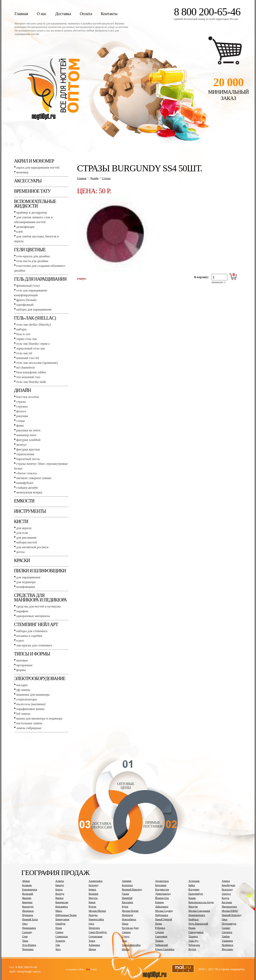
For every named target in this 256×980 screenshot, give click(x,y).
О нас (42, 14)
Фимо (20, 425)
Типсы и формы (32, 654)
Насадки (22, 685)
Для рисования (26, 537)
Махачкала (28, 911)
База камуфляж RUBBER (31, 372)
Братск (59, 889)
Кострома (227, 902)
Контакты (109, 14)
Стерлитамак (95, 936)
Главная (21, 14)
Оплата (86, 14)
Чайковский (161, 945)
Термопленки (25, 454)
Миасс (59, 911)
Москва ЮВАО (230, 911)
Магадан (193, 907)
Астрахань (194, 881)
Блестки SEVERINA (28, 397)
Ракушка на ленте (28, 430)
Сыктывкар (161, 936)
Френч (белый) (26, 300)
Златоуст (226, 894)
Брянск (92, 889)
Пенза (125, 924)
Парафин (22, 611)
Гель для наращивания (40, 279)
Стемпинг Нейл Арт (36, 625)
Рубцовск (160, 928)
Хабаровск (94, 945)
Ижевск (59, 898)
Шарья (92, 949)
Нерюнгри (127, 915)
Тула (124, 941)
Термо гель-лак (27, 339)
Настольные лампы (29, 723)
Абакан (26, 881)
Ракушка (22, 416)
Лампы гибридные (29, 728)
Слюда (21, 421)
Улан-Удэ (193, 941)
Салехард (27, 932)
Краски (22, 560)
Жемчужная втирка (29, 492)
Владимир (194, 889)
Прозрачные (24, 665)
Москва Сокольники (199, 911)
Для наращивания (28, 577)
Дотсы (20, 552)
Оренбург (61, 924)
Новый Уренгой (164, 919)
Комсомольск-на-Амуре (201, 902)
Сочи (25, 936)
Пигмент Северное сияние (34, 478)
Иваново (27, 898)
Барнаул (60, 885)
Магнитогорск (229, 907)
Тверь (25, 941)
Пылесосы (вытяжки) (31, 704)
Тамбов (226, 936)
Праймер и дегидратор (32, 212)
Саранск (126, 932)
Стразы (21, 402)
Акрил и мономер (34, 161)
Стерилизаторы (27, 699)
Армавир (127, 881)
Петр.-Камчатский (198, 924)
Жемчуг (21, 445)
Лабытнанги (162, 907)
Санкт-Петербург (98, 932)
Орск (91, 924)
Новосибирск (129, 919)
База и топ (23, 334)
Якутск (192, 949)
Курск (125, 907)
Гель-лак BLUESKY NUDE (31, 382)
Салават (226, 928)
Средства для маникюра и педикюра (40, 598)
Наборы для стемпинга (32, 631)
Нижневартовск (197, 915)
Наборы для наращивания (34, 309)
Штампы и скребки (29, 636)
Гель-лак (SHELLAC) (35, 318)
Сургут (126, 936)
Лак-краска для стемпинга (34, 645)
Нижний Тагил (30, 919)
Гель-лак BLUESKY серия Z (33, 344)
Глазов (125, 894)
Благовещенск (30, 889)
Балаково (27, 885)
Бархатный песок (28, 459)
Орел (25, 924)
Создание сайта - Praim (81, 969)
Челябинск (227, 945)
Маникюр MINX (26, 435)
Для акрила (24, 528)
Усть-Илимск (29, 945)
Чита (58, 949)
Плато (20, 640)
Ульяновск (227, 941)
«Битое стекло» (27, 473)
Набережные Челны (66, 915)
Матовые (22, 660)
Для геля (22, 533)
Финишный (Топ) (28, 286)
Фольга (21, 411)
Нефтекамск (162, 915)
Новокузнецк (62, 919)
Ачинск (226, 881)
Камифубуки (25, 483)
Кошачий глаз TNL (28, 358)
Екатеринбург (196, 894)
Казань (192, 898)
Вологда (60, 894)
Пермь (158, 924)
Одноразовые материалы (33, 616)
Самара (59, 932)
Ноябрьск (194, 919)
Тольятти (60, 941)
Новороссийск (96, 919)
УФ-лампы (23, 690)
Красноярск (62, 907)
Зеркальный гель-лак (31, 348)
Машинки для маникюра (33, 694)
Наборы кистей (27, 542)
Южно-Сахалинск (165, 949)
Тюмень (159, 941)
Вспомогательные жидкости (35, 204)
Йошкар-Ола (162, 898)
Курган (92, 907)
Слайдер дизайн (27, 487)
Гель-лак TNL (24, 353)
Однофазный (25, 305)
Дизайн (22, 390)
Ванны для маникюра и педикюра (39, 718)
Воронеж (93, 894)
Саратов (159, 932)
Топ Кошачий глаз (28, 377)
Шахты (126, 949)
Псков (59, 928)
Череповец (28, 949)
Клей (20, 231)
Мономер (22, 172)
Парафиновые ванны (30, 709)
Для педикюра (26, 582)
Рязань (192, 928)
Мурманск (28, 915)
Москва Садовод (164, 911)
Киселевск (127, 902)
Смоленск (227, 932)
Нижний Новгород (232, 915)
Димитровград (163, 894)
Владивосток (162, 889)
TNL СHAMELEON (25, 367)
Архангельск (162, 881)
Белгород (93, 885)
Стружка (22, 406)
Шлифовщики (26, 587)
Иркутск (93, 898)
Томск (92, 941)
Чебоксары (194, 945)
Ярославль (227, 949)
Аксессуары (28, 181)
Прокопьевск (29, 928)
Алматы (60, 881)
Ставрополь (62, 936)
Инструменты (30, 511)
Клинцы (159, 902)
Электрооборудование (40, 679)
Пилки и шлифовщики (40, 571)
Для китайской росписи (32, 547)
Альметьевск (95, 881)
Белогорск (127, 885)
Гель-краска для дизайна (33, 256)
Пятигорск (94, 928)
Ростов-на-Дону (131, 928)
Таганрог (193, 936)
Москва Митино (97, 911)
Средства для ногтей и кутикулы (38, 606)
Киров (92, 902)
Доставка (63, 14)
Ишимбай (127, 898)
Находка (93, 915)
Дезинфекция (25, 227)
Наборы (21, 329)
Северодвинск (196, 932)
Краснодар (28, 907)
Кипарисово (62, 902)
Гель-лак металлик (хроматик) (37, 363)
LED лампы (23, 714)
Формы (21, 670)
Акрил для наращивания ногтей (38, 167)
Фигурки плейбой (28, 440)
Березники (161, 885)
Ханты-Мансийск (131, 945)
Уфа (58, 945)
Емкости (24, 501)
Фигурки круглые (28, 449)
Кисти (21, 522)
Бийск (192, 885)
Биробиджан (228, 885)
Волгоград (227, 889)
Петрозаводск (229, 924)
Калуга (225, 898)
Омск (225, 919)
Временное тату (32, 191)
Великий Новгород (132, 889)
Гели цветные (30, 250)
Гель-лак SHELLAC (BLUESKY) (34, 324)
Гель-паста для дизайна (32, 261)
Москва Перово (130, 911)
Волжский (27, 894)
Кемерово (27, 902)
